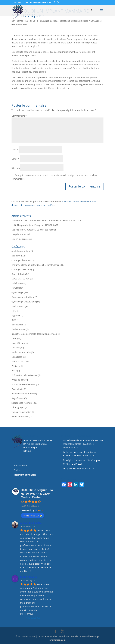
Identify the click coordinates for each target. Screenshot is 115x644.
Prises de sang (18, 380)
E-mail (15, 159)
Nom (15, 150)
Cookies (18, 470)
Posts (14, 371)
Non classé (17, 357)
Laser (14, 338)
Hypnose (16, 315)
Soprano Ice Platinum (22, 403)
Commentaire (19, 116)
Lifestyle (15, 348)
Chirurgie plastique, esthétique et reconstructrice (64, 21)
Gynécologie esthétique (23, 297)
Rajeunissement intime (23, 394)
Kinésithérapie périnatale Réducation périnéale (34, 334)
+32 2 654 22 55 (21, 3)
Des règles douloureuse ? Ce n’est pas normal (34, 230)
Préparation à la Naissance (25, 375)
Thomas (19, 21)
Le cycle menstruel (21, 234)
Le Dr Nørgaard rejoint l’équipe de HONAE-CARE (35, 225)
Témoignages (18, 407)
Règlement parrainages (25, 475)
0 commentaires (19, 24)
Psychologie (17, 389)
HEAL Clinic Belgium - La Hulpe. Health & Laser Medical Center (37, 494)
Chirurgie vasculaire (21, 270)
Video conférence (20, 417)
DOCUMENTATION (21, 279)
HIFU (14, 311)
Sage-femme (18, 398)
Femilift (15, 288)
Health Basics (18, 306)
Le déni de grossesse (22, 239)
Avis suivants (33, 618)
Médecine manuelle (21, 352)
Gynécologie (18, 292)
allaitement (17, 256)
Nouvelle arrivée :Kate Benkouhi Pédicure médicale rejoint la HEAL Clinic (47, 220)
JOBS (14, 320)
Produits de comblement (24, 384)
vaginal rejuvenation (21, 412)
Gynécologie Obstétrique (24, 302)
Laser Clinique (18, 343)
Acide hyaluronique (21, 251)
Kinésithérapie (19, 329)
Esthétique (17, 283)
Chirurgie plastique (21, 260)
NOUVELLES (95, 21)
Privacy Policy (20, 466)
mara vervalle (28, 577)
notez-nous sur (32, 515)
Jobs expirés (17, 325)
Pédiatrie (16, 366)
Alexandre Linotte (31, 523)
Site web (16, 168)
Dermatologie (18, 274)
